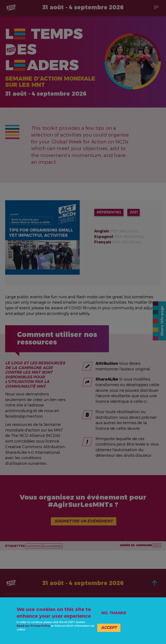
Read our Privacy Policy (33, 626)
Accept (109, 628)
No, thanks (113, 613)
